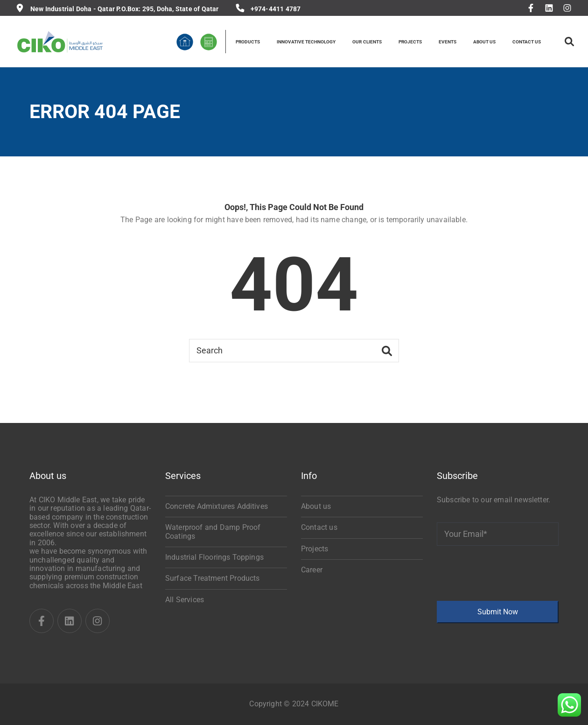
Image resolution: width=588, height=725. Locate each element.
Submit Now (498, 612)
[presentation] (508, 573)
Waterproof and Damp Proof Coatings (213, 531)
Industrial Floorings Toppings (214, 557)
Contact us (319, 527)
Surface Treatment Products (212, 578)
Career (312, 570)
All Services (185, 600)
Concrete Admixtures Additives (217, 506)
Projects (315, 549)
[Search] (294, 351)
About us (316, 506)
